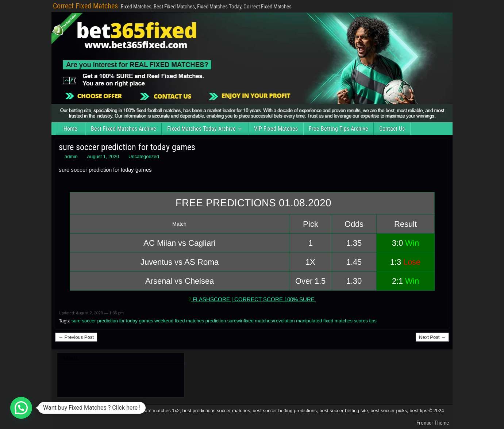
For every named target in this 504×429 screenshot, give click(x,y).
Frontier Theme (433, 423)
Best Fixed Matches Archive (124, 129)
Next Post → (432, 337)
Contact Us (392, 129)
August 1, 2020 (103, 156)
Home (70, 129)
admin (71, 156)
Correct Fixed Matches (85, 6)
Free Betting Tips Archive (338, 129)
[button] (21, 408)
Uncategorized (144, 156)
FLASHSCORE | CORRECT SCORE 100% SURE (254, 299)
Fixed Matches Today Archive (201, 129)
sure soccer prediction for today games (127, 147)
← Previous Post (76, 337)
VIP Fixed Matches (276, 129)
